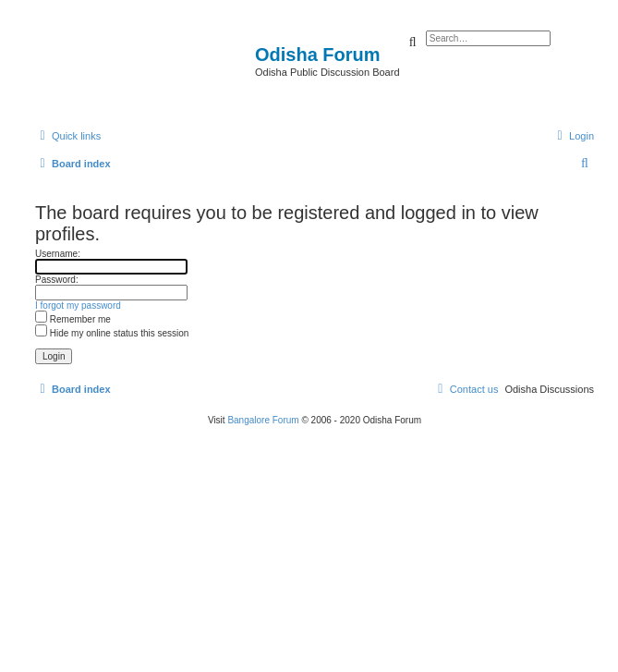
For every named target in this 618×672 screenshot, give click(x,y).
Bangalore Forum (263, 420)
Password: (57, 280)
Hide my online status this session (112, 333)
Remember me (73, 319)
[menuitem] (573, 136)
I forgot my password (78, 305)
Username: (58, 254)
